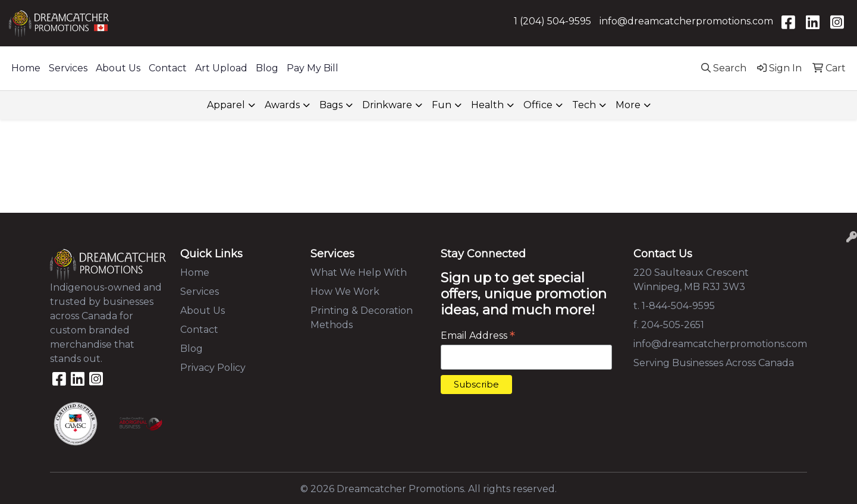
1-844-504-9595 (678, 306)
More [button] (628, 105)
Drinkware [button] (387, 105)
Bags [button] (331, 105)
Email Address (478, 336)
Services (68, 68)
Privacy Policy (213, 368)
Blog (267, 68)
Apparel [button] (226, 105)
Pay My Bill (313, 68)
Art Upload (221, 68)
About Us (118, 68)
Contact (168, 68)
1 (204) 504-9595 (553, 21)
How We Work (345, 292)
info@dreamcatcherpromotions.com (686, 21)
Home (26, 68)
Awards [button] (282, 105)
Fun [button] (442, 105)
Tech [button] (584, 105)
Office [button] (538, 105)
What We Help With (359, 273)
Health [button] (487, 105)
